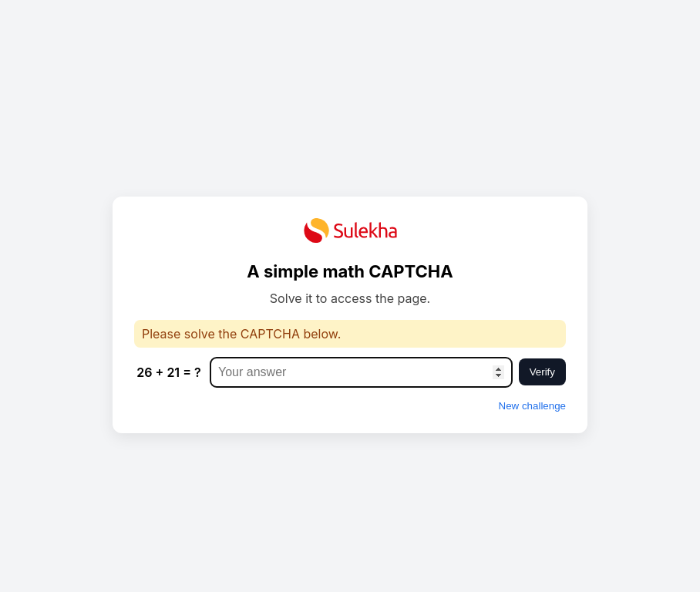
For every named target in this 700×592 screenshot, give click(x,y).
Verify (542, 372)
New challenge (532, 406)
